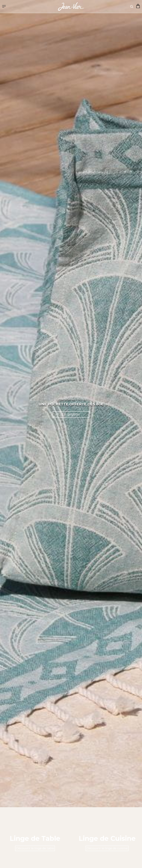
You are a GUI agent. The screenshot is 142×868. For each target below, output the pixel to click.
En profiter (71, 414)
